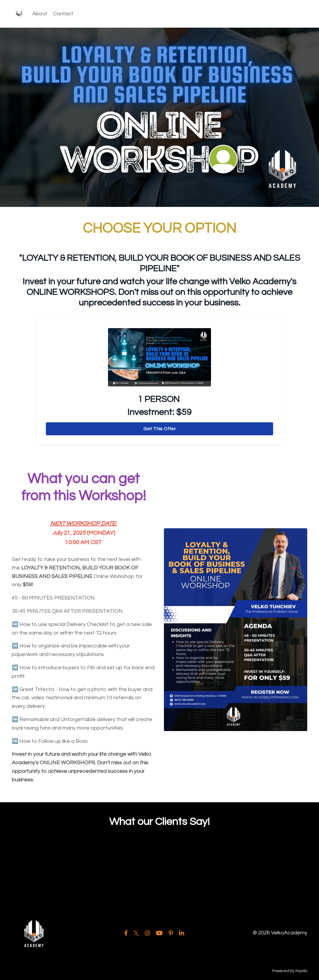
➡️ (15, 624)
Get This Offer (159, 429)
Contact (63, 14)
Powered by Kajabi (290, 971)
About (40, 14)
